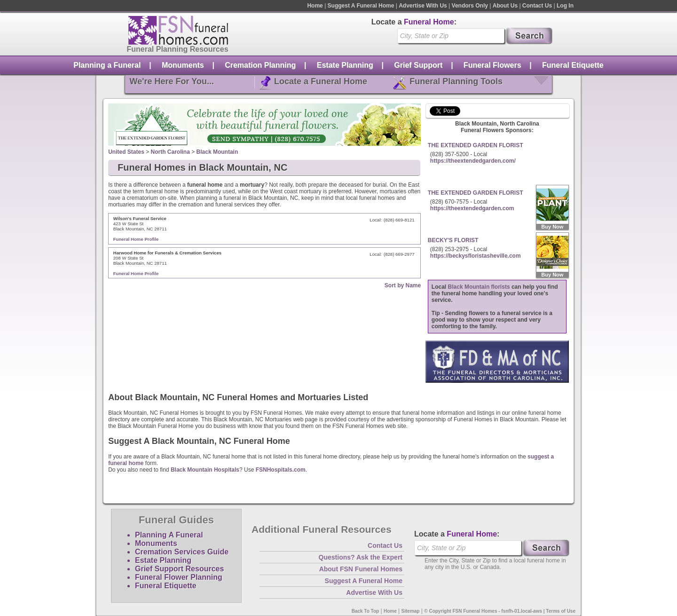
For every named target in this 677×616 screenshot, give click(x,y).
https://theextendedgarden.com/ (473, 161)
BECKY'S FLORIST (453, 240)
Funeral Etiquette (573, 65)
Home (315, 6)
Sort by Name (403, 285)
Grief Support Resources (179, 569)
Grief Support (418, 65)
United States (126, 152)
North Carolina (170, 152)
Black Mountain (217, 152)
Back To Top (366, 611)
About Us (505, 6)
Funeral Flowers (492, 65)
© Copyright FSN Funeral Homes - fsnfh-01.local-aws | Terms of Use (500, 611)
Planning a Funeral (107, 65)
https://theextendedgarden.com (472, 208)
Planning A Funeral (169, 535)
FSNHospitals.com (281, 470)
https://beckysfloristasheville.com (476, 256)
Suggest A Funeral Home (361, 6)
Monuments (183, 65)
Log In (565, 6)
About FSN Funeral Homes (361, 569)
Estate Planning (345, 65)
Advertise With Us (423, 6)
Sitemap (411, 611)
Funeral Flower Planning (179, 577)
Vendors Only (470, 6)
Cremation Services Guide (182, 552)
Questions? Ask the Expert (361, 557)
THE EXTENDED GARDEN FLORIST (476, 145)
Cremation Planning (260, 65)
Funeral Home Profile (136, 239)
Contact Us (537, 6)
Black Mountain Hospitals (205, 470)
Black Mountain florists (479, 287)
